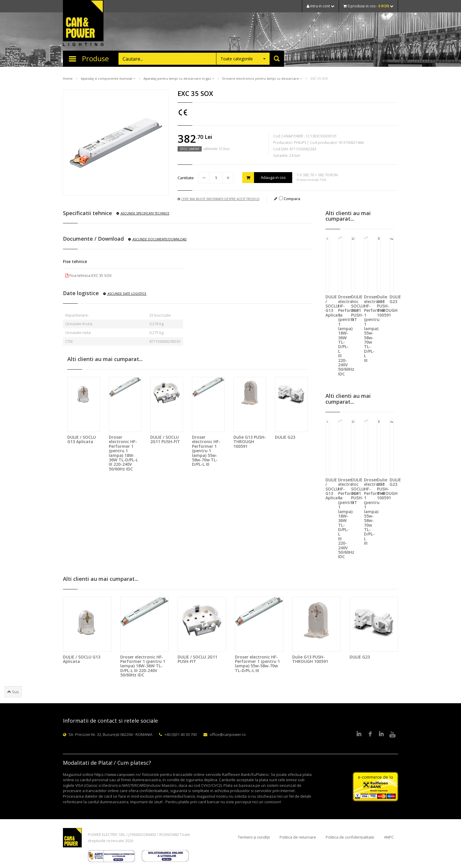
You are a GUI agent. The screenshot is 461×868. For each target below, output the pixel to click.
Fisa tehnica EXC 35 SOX (88, 275)
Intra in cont (320, 6)
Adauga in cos (264, 178)
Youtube (392, 734)
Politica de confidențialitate (350, 837)
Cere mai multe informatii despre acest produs (218, 199)
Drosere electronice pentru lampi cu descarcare (262, 78)
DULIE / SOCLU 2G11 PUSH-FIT (165, 439)
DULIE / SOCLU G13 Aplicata (82, 439)
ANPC (389, 837)
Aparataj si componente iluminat (108, 78)
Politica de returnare (298, 837)
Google (381, 734)
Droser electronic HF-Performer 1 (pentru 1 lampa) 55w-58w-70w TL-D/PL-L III (206, 451)
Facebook (370, 734)
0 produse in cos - (368, 6)
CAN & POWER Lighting (83, 24)
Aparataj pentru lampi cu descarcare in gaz (179, 78)
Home (68, 78)
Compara (290, 199)
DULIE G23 (285, 437)
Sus (13, 692)
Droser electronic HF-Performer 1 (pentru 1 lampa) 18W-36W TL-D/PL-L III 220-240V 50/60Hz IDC (123, 453)
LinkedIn (359, 734)
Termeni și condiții (254, 837)
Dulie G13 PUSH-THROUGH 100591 (250, 442)
